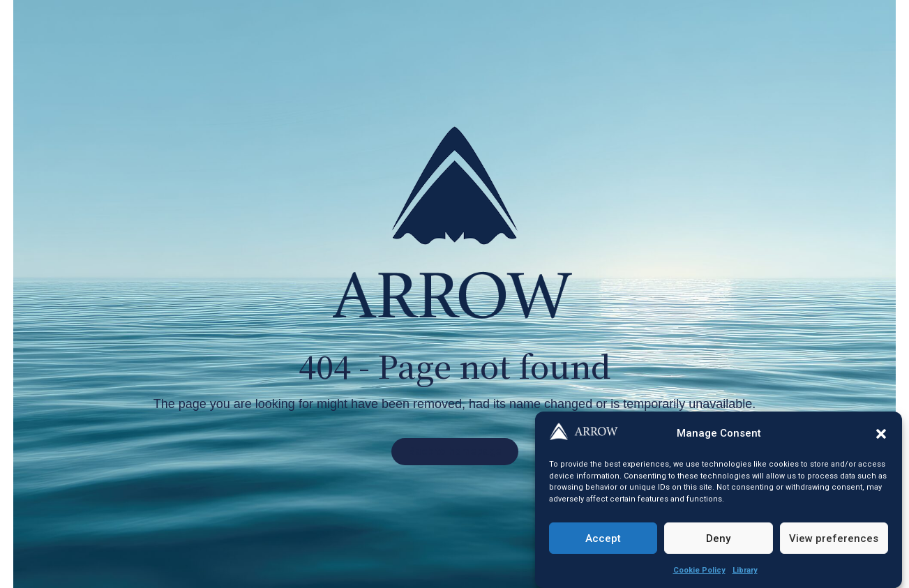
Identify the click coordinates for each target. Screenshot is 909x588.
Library (745, 571)
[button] (881, 434)
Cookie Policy (699, 571)
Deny (718, 538)
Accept (603, 538)
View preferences (834, 538)
